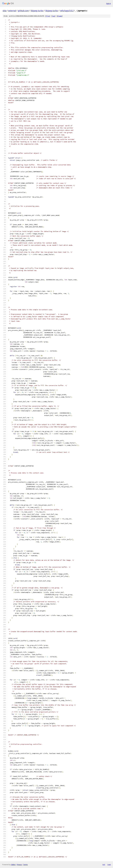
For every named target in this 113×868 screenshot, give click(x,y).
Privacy (19, 865)
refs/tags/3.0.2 (67, 11)
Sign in (108, 3)
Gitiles (13, 865)
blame (60, 16)
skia (5, 11)
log (53, 16)
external (12, 11)
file (48, 16)
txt (104, 864)
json (109, 864)
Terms (25, 865)
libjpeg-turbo (37, 11)
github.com (23, 11)
